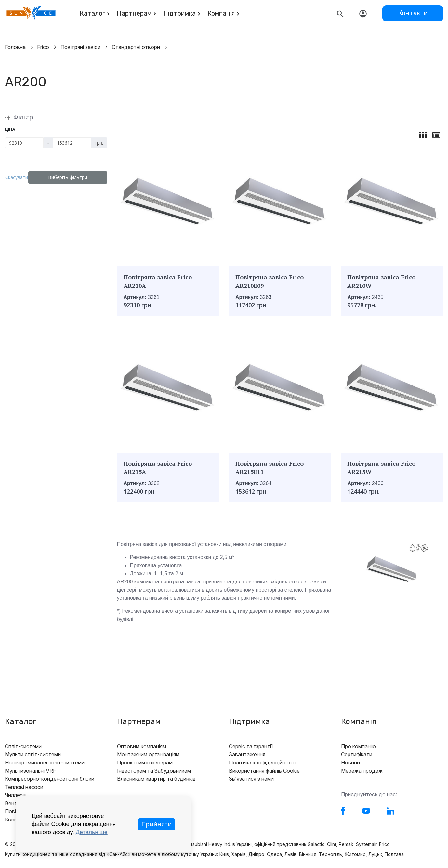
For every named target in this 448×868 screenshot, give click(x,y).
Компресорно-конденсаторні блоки (50, 779)
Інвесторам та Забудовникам (154, 771)
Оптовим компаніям (142, 746)
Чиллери (15, 795)
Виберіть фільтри (71, 177)
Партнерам (134, 13)
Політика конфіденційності (262, 763)
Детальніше (92, 832)
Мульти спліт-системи (33, 754)
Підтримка (179, 13)
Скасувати (20, 177)
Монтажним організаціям (148, 754)
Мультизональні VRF (31, 771)
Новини (350, 763)
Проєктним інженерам (145, 763)
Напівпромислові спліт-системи (45, 763)
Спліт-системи (23, 746)
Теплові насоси (24, 787)
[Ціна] (24, 143)
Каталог (92, 13)
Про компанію (358, 746)
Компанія (221, 13)
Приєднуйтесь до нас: (369, 794)
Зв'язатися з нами (251, 779)
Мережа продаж (362, 771)
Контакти (413, 13)
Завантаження (247, 754)
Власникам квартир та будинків (156, 779)
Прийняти (157, 824)
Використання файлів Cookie (264, 771)
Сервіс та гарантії (251, 746)
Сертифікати (357, 754)
